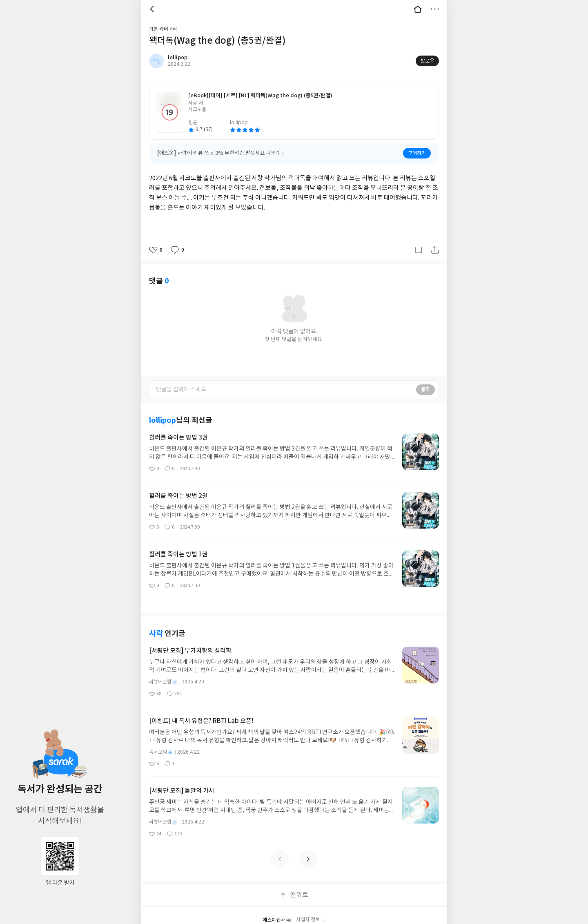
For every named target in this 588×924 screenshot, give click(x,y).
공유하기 (435, 250)
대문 (418, 9)
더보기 (435, 9)
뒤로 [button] (153, 9)
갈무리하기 (419, 250)
